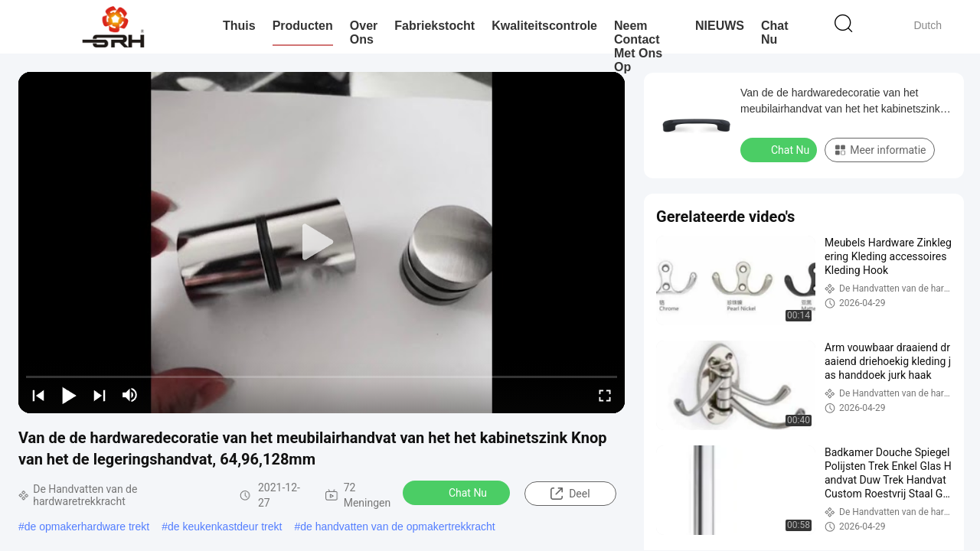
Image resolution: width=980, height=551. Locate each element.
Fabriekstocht (434, 26)
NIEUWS (720, 26)
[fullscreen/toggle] (605, 395)
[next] (100, 395)
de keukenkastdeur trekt (225, 527)
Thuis (239, 26)
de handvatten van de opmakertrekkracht (398, 527)
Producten (303, 26)
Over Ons (364, 33)
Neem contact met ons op (638, 46)
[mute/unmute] (130, 395)
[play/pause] (69, 395)
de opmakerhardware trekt (87, 527)
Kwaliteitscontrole (544, 26)
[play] (322, 243)
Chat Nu (775, 33)
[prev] (38, 395)
